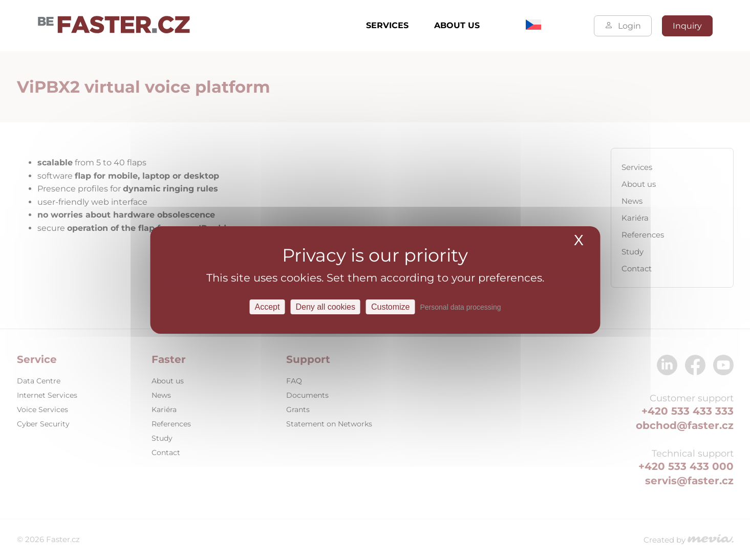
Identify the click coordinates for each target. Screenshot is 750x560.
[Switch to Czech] (533, 27)
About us (457, 25)
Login (623, 26)
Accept (267, 307)
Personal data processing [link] (461, 307)
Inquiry (687, 26)
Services (387, 25)
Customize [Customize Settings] (391, 307)
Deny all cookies (325, 307)
